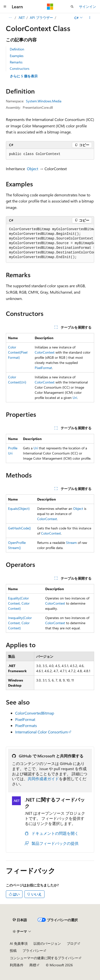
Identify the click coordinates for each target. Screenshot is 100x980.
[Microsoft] (50, 7)
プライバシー (33, 950)
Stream (71, 543)
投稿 (13, 950)
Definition (17, 49)
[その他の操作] (90, 18)
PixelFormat (43, 368)
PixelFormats (26, 725)
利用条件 (17, 965)
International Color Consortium (42, 732)
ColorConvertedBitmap (35, 713)
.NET (21, 18)
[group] (50, 243)
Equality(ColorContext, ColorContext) (19, 603)
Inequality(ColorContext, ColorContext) (20, 623)
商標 (33, 965)
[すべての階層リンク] (10, 18)
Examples (17, 56)
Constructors (20, 68)
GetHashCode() (19, 528)
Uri (75, 398)
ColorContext (45, 352)
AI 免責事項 (19, 943)
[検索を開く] (72, 7)
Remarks (16, 62)
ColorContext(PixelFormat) (18, 352)
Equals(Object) (19, 508)
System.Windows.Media (44, 101)
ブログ (72, 943)
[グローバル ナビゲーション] (5, 7)
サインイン (88, 6)
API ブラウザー (41, 18)
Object (33, 169)
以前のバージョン (47, 943)
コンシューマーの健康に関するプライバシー (44, 958)
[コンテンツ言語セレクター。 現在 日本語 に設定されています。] (20, 920)
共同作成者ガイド (43, 779)
